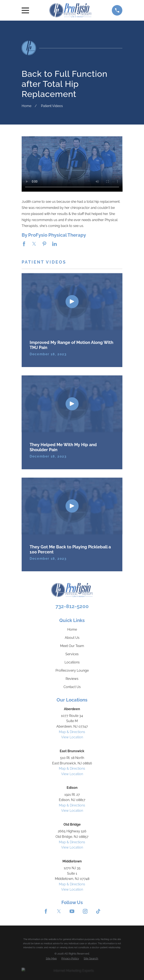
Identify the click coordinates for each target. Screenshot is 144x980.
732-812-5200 (72, 606)
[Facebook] (46, 911)
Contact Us (72, 687)
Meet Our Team (72, 646)
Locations (72, 662)
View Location (72, 737)
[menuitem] (51, 958)
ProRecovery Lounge (72, 670)
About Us (72, 638)
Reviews (72, 679)
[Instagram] (85, 911)
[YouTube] (72, 911)
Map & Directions (72, 732)
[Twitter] (59, 911)
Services (72, 654)
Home (72, 629)
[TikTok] (98, 911)
